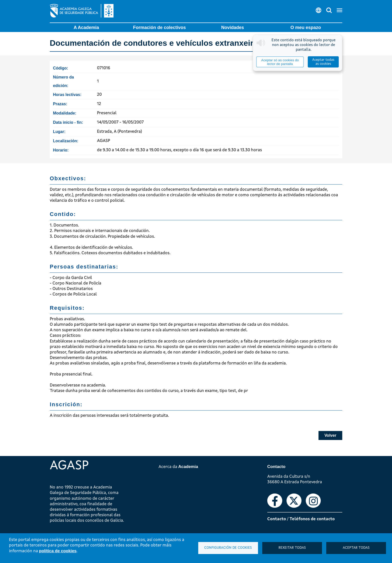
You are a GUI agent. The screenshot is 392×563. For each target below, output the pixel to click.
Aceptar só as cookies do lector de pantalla (280, 62)
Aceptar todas (356, 548)
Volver (330, 435)
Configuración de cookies (228, 548)
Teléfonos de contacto (312, 519)
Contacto (277, 519)
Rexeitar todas (292, 548)
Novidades (233, 27)
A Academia (86, 27)
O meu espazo (306, 27)
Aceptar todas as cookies (323, 62)
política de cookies (58, 551)
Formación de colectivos (159, 27)
